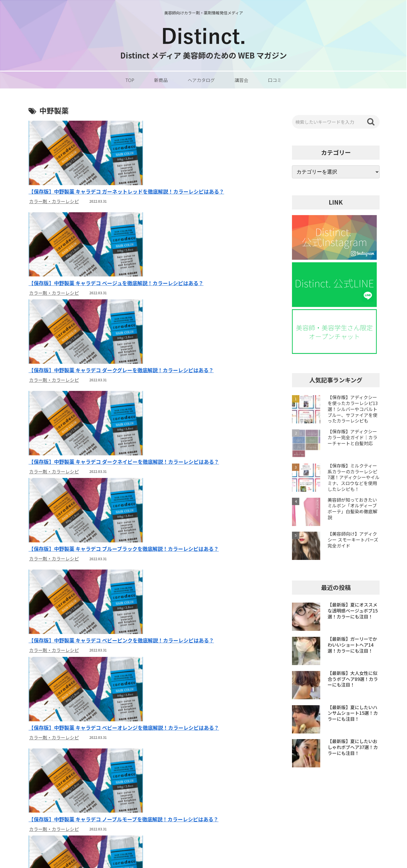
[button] (371, 122)
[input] (336, 122)
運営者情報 (289, 804)
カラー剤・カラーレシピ (54, 202)
